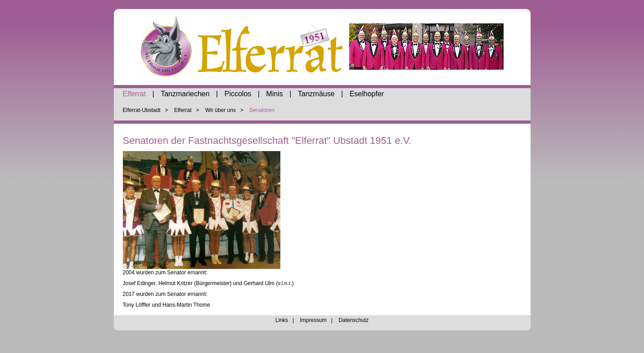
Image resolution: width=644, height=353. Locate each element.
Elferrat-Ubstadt (142, 110)
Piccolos (238, 94)
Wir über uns (221, 110)
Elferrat (135, 94)
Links (282, 320)
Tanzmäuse (316, 94)
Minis (274, 94)
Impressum (313, 320)
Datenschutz (354, 320)
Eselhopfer (367, 94)
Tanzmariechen (185, 94)
